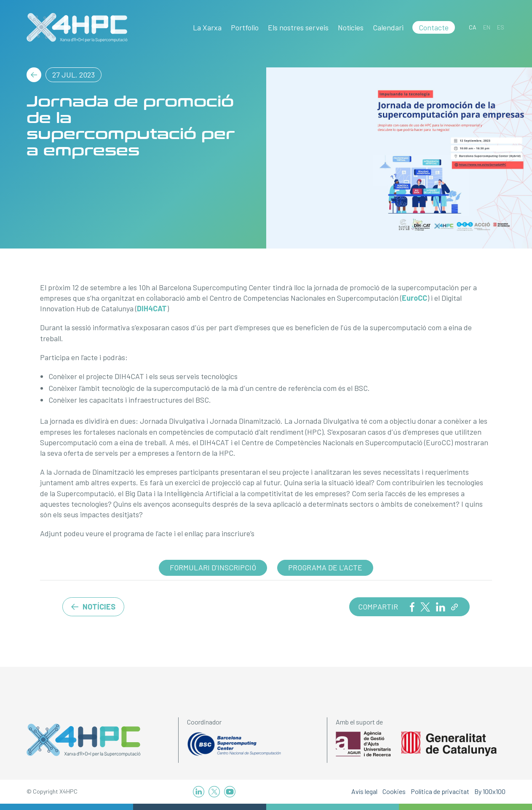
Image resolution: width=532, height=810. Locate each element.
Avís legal (364, 791)
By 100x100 (490, 791)
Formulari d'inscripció (213, 567)
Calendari (388, 27)
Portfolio (245, 27)
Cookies (394, 791)
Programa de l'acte (325, 567)
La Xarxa (207, 27)
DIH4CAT (152, 308)
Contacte (434, 27)
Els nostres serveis (298, 27)
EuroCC (414, 298)
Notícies (351, 27)
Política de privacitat (440, 791)
